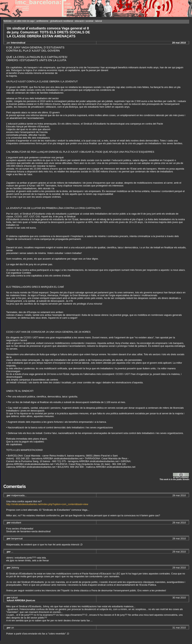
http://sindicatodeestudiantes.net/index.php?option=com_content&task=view (47, 504)
